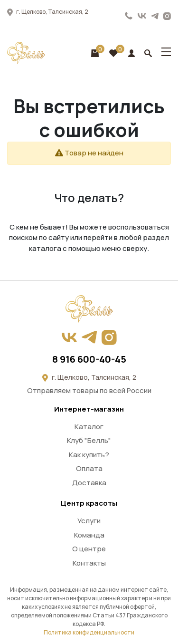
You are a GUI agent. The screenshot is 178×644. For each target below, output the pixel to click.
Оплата (89, 468)
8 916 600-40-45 (129, 16)
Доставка (89, 483)
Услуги (89, 521)
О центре (89, 549)
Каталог (89, 427)
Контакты (89, 563)
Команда (89, 535)
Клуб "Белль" (89, 440)
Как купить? (89, 455)
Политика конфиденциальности (89, 632)
